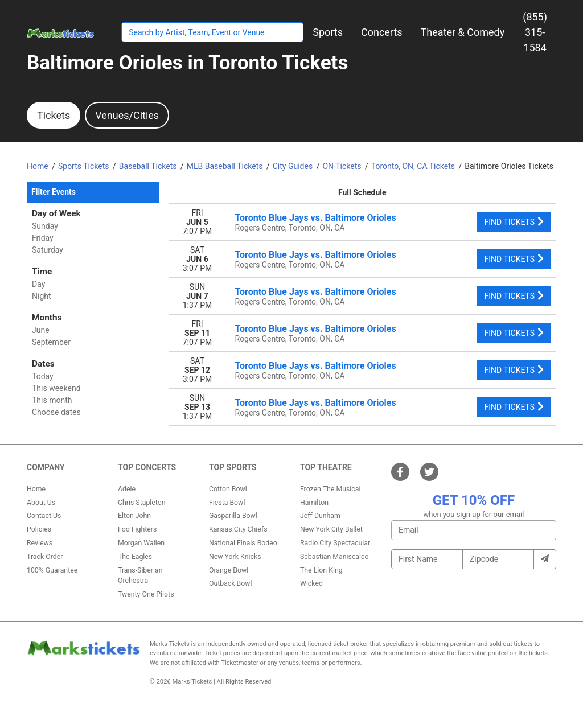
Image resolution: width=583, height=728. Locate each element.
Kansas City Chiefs (238, 529)
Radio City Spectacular (335, 543)
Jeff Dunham (320, 516)
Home (36, 489)
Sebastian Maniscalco (334, 557)
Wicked (311, 583)
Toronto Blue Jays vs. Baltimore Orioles (316, 218)
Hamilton (314, 503)
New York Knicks (235, 557)
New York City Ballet (331, 529)
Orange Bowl (229, 570)
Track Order (45, 557)
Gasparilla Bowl (233, 516)
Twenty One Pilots (146, 594)
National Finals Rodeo (243, 543)
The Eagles (135, 557)
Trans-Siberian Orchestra (140, 575)
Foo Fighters (137, 529)
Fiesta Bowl (227, 503)
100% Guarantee (52, 570)
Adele (127, 489)
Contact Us (44, 516)
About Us (41, 503)
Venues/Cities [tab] (127, 115)
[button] (328, 32)
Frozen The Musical (330, 489)
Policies (39, 529)
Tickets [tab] (54, 115)
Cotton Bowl (228, 489)
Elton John (134, 516)
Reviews (40, 543)
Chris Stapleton (142, 503)
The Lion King (321, 570)
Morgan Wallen (141, 543)
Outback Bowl (231, 583)
